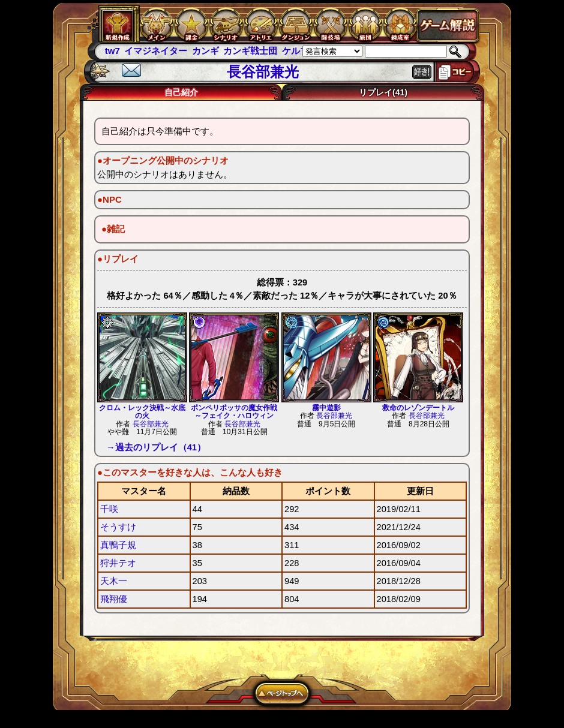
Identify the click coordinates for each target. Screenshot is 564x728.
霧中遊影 (326, 408)
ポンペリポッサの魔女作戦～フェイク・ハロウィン (234, 412)
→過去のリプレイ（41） (156, 447)
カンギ (205, 51)
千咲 (109, 509)
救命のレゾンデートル (418, 408)
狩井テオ (118, 563)
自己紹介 (181, 92)
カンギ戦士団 (250, 51)
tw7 (112, 51)
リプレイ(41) (383, 92)
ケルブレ (300, 51)
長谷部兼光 (151, 424)
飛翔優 (114, 599)
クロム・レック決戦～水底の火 (142, 412)
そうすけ (118, 527)
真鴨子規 (118, 545)
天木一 (114, 581)
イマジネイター (156, 51)
